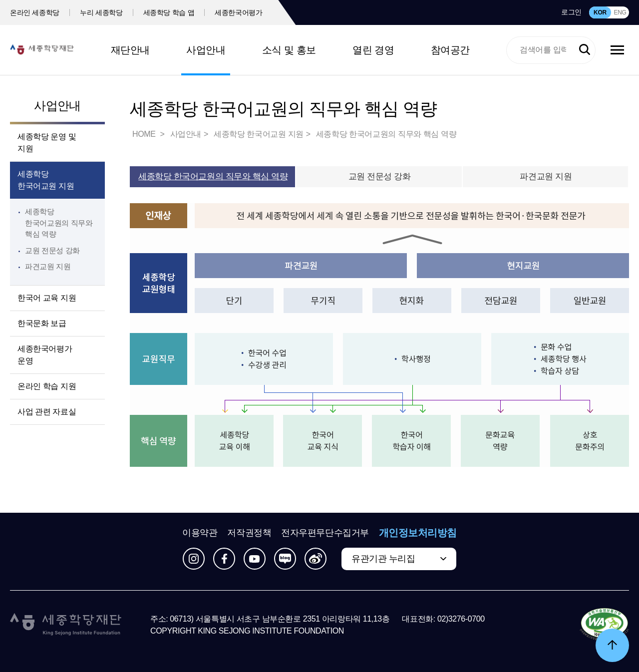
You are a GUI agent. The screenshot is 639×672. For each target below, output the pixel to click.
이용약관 (200, 533)
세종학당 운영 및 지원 (47, 143)
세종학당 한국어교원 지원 (46, 180)
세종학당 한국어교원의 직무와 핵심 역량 (59, 223)
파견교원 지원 (48, 266)
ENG (620, 12)
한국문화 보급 (42, 323)
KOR (600, 12)
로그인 (571, 12)
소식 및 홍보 (289, 50)
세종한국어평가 (239, 12)
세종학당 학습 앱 (169, 12)
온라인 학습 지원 (47, 386)
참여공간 (450, 50)
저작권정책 (249, 533)
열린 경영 (373, 50)
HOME (145, 134)
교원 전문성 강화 (52, 250)
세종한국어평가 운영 (45, 355)
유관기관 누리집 (383, 559)
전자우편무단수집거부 (325, 533)
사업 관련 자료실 (47, 412)
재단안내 (130, 50)
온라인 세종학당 (35, 12)
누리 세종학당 (101, 12)
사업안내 (206, 50)
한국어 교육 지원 (47, 298)
